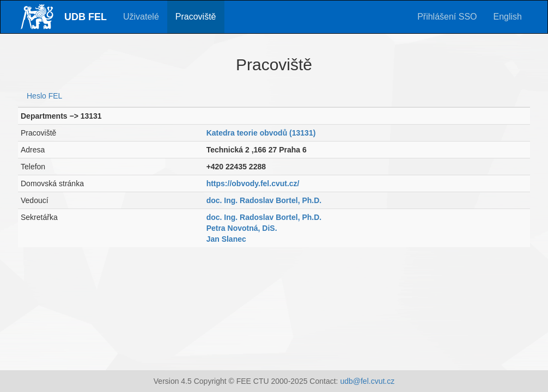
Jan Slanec (226, 239)
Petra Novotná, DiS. (242, 228)
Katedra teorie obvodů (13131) (261, 133)
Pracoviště (196, 17)
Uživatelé (141, 17)
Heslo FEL (44, 96)
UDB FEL (86, 17)
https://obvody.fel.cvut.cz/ (253, 183)
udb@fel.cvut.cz (367, 381)
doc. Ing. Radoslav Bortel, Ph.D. (264, 200)
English (508, 17)
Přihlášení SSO (447, 17)
